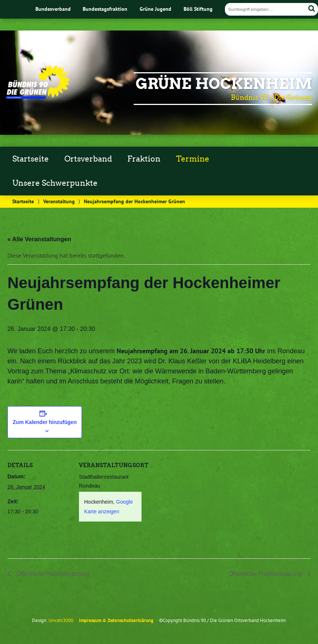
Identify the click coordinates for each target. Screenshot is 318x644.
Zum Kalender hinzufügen (45, 422)
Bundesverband (53, 9)
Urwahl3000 (61, 620)
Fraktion (144, 159)
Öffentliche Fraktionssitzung (52, 574)
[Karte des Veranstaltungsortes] (190, 502)
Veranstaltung (59, 201)
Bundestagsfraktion (105, 9)
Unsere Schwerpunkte (55, 183)
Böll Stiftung (198, 9)
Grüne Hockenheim (224, 84)
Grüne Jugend (155, 9)
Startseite (31, 159)
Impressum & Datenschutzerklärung (116, 620)
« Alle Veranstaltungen (39, 239)
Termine (193, 159)
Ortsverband (88, 159)
